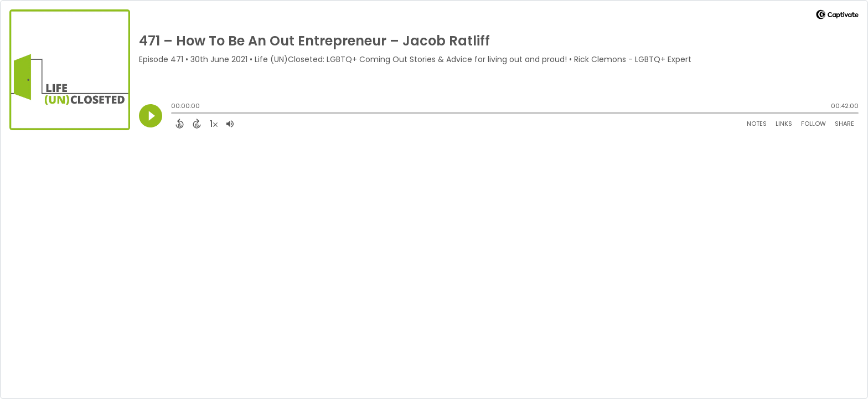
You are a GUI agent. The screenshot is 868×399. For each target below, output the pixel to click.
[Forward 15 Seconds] (197, 124)
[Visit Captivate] (837, 16)
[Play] (151, 116)
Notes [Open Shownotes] (757, 124)
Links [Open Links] (784, 124)
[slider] (174, 114)
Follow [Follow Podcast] (813, 124)
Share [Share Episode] (844, 124)
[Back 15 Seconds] (180, 124)
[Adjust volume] (230, 124)
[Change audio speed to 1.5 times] (214, 124)
